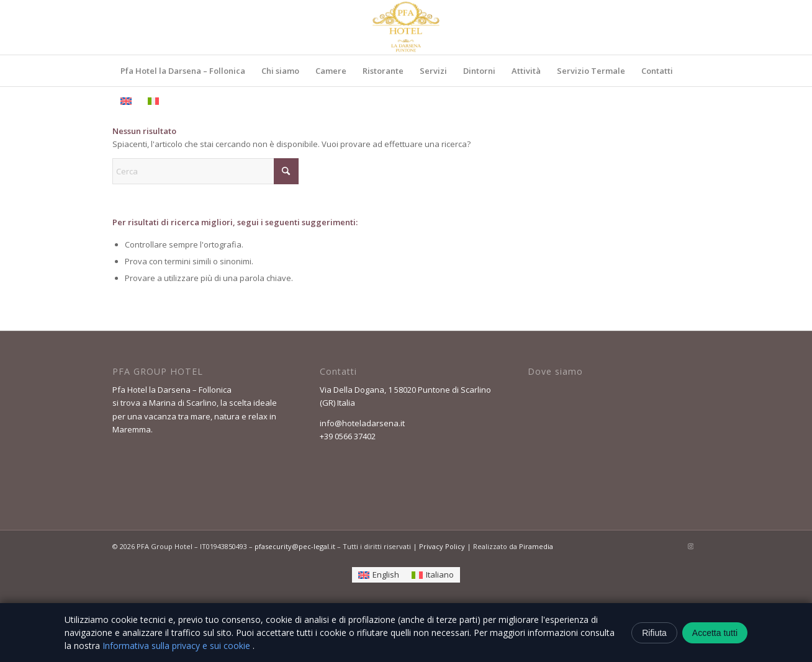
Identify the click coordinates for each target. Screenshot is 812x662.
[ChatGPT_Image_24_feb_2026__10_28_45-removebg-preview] (406, 27)
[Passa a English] (379, 575)
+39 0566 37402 (348, 436)
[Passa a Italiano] (433, 575)
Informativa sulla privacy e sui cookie (178, 646)
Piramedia (536, 546)
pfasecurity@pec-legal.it (295, 546)
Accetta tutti (715, 633)
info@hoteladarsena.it (362, 423)
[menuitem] (183, 71)
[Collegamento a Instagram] (690, 546)
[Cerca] (205, 171)
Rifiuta (654, 633)
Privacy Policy (442, 546)
